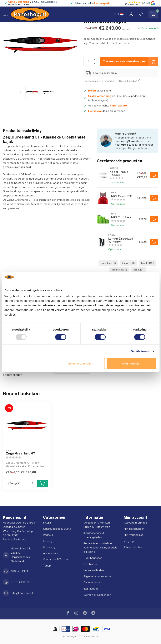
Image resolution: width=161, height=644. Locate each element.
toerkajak (119, 270)
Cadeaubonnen (93, 583)
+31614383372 (20, 582)
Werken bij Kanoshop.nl (98, 595)
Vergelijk (15, 483)
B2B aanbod (91, 589)
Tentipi (47, 566)
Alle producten (133, 547)
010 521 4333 (19, 571)
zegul (138, 270)
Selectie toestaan (80, 363)
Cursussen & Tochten (56, 559)
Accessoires (50, 553)
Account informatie (135, 523)
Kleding (48, 541)
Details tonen (140, 351)
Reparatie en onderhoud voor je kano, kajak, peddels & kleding (100, 548)
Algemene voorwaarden (98, 576)
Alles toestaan (132, 363)
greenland (108, 263)
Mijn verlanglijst (133, 535)
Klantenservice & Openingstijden (94, 535)
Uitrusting (49, 547)
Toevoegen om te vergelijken (99, 81)
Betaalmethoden (94, 570)
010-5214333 (129, 145)
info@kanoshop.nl (133, 141)
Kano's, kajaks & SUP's (57, 529)
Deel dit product (130, 81)
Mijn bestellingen (134, 529)
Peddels (48, 535)
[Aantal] (33, 483)
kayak (148, 263)
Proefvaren (90, 564)
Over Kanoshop (93, 558)
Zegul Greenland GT (21, 454)
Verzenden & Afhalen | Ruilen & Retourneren (97, 525)
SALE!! (47, 523)
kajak (128, 263)
